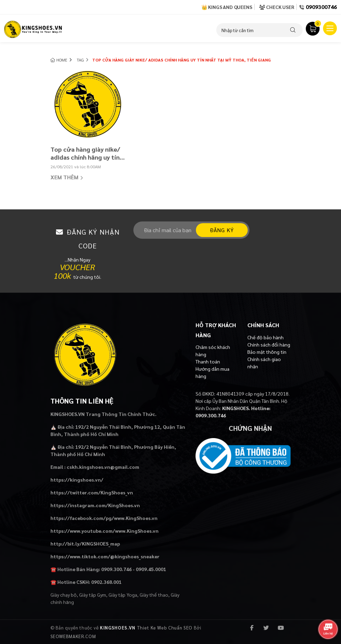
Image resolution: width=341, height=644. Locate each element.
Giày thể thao (154, 595)
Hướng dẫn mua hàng (212, 372)
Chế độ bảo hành (266, 337)
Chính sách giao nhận (264, 363)
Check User (277, 7)
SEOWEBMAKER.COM (73, 636)
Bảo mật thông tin (267, 352)
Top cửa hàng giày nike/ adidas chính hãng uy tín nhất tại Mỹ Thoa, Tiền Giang (85, 153)
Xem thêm (67, 178)
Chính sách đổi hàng (269, 344)
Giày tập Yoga (123, 595)
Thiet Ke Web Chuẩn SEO (165, 628)
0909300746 (321, 7)
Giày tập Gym (93, 595)
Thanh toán (208, 361)
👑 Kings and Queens (227, 7)
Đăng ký (222, 230)
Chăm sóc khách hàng (213, 351)
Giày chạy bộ (64, 595)
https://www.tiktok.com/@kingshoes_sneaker (105, 556)
